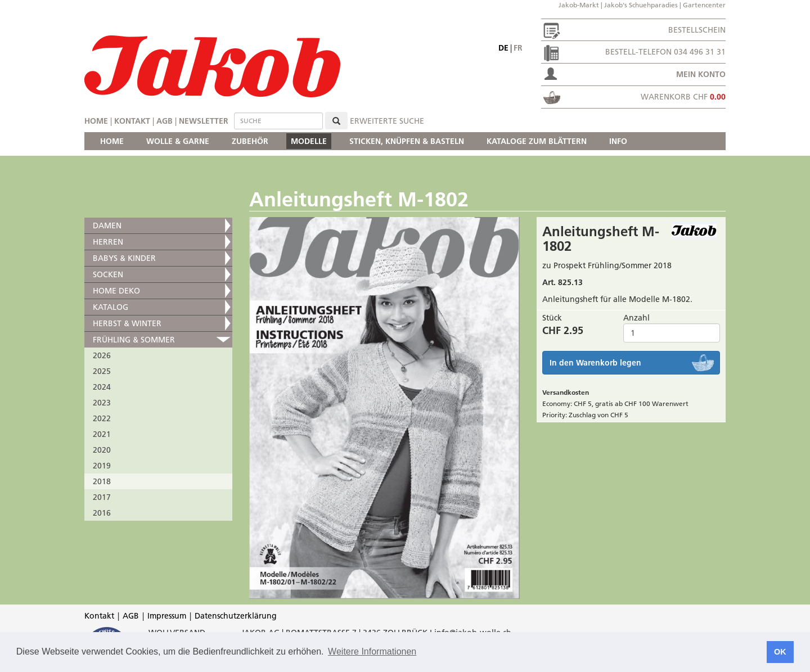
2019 (102, 466)
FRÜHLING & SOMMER (134, 340)
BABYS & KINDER (124, 258)
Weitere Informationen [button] (372, 651)
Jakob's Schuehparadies (641, 5)
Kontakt (132, 121)
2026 (102, 355)
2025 (102, 371)
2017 (102, 497)
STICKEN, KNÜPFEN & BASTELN (407, 141)
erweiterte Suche (387, 121)
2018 (102, 481)
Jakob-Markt (579, 5)
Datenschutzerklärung (236, 616)
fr (518, 48)
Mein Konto (701, 74)
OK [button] (780, 652)
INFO (618, 141)
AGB (165, 121)
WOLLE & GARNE (178, 141)
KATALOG (111, 307)
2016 (102, 513)
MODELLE (309, 141)
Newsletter (204, 121)
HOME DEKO (116, 291)
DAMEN (107, 225)
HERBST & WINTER (127, 323)
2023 (102, 403)
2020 (102, 450)
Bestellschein (697, 30)
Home (96, 121)
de (503, 48)
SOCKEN (108, 274)
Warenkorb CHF (683, 97)
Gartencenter (704, 5)
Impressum (167, 616)
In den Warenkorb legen (595, 363)
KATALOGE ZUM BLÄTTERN (537, 141)
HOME (112, 141)
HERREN (108, 242)
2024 (102, 387)
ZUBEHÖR (250, 141)
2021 (102, 434)
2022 (102, 418)
